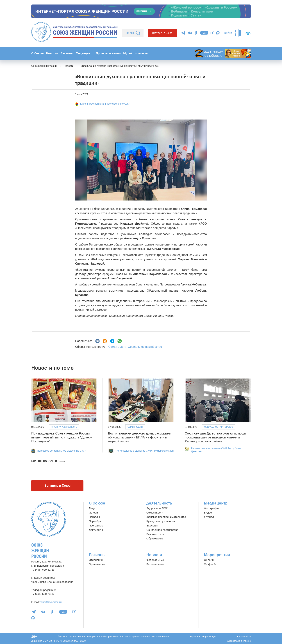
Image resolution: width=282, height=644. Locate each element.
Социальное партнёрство (145, 347)
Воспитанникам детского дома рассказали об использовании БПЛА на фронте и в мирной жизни (140, 437)
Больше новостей (48, 461)
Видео (208, 513)
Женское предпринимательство (166, 517)
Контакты (141, 53)
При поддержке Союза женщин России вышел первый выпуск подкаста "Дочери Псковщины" (62, 437)
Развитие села (155, 534)
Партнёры (95, 521)
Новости (52, 53)
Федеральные (155, 560)
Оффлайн (210, 564)
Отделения (96, 560)
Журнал (209, 517)
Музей (128, 53)
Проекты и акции (108, 53)
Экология (152, 525)
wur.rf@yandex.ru (51, 602)
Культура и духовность (64, 427)
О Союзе (37, 53)
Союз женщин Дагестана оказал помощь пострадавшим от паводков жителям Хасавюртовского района (215, 437)
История (94, 513)
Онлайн (209, 560)
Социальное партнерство (162, 530)
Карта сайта (244, 637)
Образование (155, 538)
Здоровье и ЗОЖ (157, 508)
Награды (94, 517)
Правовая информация (203, 637)
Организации (97, 564)
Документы (96, 530)
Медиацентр (85, 53)
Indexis (247, 641)
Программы (96, 525)
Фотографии (212, 508)
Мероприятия (217, 555)
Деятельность (159, 503)
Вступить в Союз (162, 33)
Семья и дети (117, 347)
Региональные (155, 564)
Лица (92, 508)
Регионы (67, 53)
